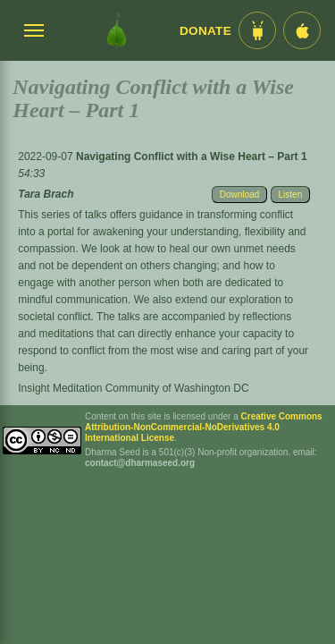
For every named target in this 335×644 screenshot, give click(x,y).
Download (239, 195)
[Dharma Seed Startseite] (117, 30)
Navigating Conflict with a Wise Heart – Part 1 (192, 157)
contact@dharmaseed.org (140, 463)
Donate (205, 31)
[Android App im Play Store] (257, 30)
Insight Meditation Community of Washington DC (133, 388)
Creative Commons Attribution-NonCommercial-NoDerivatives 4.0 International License (204, 427)
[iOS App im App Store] (302, 30)
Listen (291, 195)
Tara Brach (46, 194)
